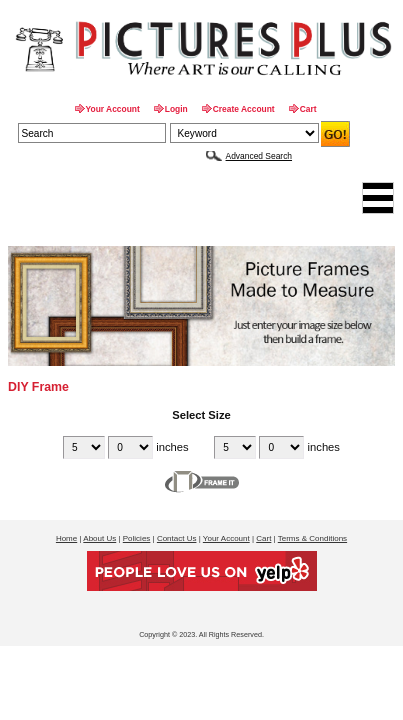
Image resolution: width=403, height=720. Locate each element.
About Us (99, 538)
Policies (137, 538)
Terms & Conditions (312, 538)
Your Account (113, 109)
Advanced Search (259, 156)
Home (66, 538)
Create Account (244, 109)
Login (176, 109)
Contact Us (177, 538)
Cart (308, 109)
